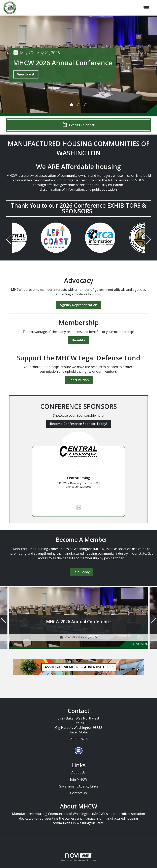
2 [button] (79, 105)
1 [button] (72, 105)
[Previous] (9, 240)
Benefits (78, 340)
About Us (78, 773)
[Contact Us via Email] (79, 751)
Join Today (82, 572)
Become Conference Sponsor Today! (79, 424)
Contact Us (78, 793)
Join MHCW (79, 779)
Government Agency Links (78, 786)
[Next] (148, 240)
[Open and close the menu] (85, 8)
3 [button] (86, 105)
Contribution (79, 380)
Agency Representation (78, 305)
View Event (26, 74)
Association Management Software (78, 857)
